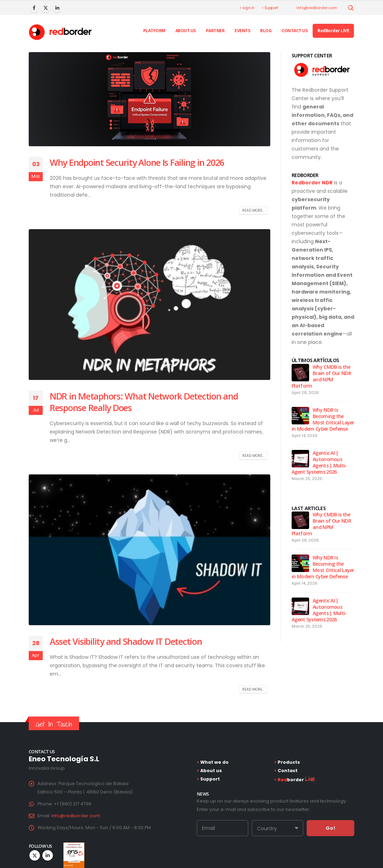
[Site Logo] (60, 32)
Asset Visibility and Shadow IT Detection (126, 641)
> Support (270, 8)
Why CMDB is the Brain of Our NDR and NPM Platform (321, 376)
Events (242, 31)
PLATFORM (154, 31)
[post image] (149, 99)
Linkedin (48, 855)
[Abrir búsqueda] (351, 8)
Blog (266, 31)
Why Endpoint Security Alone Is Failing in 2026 (137, 162)
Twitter (35, 855)
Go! (330, 828)
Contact (287, 771)
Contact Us (294, 31)
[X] (46, 8)
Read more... (253, 210)
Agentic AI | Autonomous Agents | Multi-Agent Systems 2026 (319, 462)
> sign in (247, 8)
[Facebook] (34, 8)
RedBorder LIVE (333, 31)
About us (186, 31)
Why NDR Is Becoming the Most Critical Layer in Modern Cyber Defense (323, 419)
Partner (215, 31)
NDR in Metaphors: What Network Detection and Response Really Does (144, 402)
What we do (214, 762)
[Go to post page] (300, 372)
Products (288, 762)
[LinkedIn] (57, 8)
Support (210, 779)
